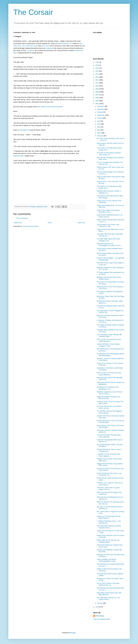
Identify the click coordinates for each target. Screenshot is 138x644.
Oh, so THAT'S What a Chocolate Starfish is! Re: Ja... (108, 584)
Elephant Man (19, 156)
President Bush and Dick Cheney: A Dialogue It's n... (109, 192)
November (101, 109)
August (100, 118)
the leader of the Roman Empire (50, 107)
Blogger (73, 633)
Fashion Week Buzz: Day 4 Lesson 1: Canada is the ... (109, 450)
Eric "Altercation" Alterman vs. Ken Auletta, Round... (108, 599)
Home (50, 223)
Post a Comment (22, 218)
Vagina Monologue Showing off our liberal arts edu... (109, 398)
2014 (97, 74)
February (100, 136)
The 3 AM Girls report (30, 46)
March (99, 133)
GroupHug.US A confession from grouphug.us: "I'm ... (108, 388)
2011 (97, 83)
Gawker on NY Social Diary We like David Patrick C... (109, 517)
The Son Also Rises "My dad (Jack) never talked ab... (109, 436)
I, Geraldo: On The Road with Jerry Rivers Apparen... (109, 455)
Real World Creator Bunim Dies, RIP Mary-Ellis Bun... (109, 594)
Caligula (49, 48)
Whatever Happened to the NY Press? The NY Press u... (110, 393)
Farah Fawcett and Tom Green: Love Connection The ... (109, 474)
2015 (97, 71)
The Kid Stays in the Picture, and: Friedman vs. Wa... (108, 225)
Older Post (81, 223)
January (100, 603)
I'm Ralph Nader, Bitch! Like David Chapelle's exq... (108, 240)
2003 (97, 607)
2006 (97, 98)
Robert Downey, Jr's (64, 43)
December (101, 106)
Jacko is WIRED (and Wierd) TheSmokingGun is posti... (107, 560)
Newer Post (18, 223)
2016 (97, 68)
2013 (97, 77)
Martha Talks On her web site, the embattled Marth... (108, 541)
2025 (97, 62)
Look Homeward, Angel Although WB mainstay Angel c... (109, 335)
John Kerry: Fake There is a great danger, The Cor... (108, 489)
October (100, 112)
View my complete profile (102, 619)
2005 (97, 101)
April (99, 130)
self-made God (25, 130)
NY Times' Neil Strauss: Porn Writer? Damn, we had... (109, 407)
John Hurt (45, 46)
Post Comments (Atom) (31, 226)
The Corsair (33, 12)
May (99, 127)
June (99, 124)
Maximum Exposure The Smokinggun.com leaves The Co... (109, 245)
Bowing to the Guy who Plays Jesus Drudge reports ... (109, 278)
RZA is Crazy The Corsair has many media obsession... (109, 340)
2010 (97, 86)
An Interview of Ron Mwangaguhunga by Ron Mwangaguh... (110, 355)
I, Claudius (30, 50)
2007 (97, 95)
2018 (97, 65)
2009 (97, 89)
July (99, 121)
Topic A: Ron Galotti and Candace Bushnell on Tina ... (108, 211)
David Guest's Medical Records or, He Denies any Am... (110, 216)
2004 (97, 104)
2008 (97, 92)
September (101, 115)
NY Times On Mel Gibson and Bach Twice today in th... (109, 154)
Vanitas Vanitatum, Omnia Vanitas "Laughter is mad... (108, 345)
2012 (97, 80)
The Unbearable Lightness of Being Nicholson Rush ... (109, 527)
